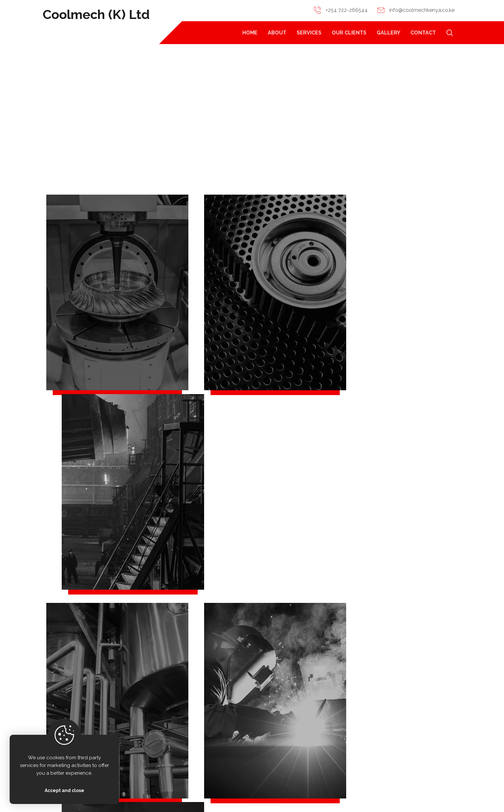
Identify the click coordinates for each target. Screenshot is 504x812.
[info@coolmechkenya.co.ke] (131, 736)
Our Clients (428, 738)
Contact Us (428, 721)
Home (351, 721)
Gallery (423, 755)
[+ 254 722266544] (131, 718)
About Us (355, 738)
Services (353, 755)
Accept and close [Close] (64, 790)
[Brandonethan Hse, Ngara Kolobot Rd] (131, 755)
